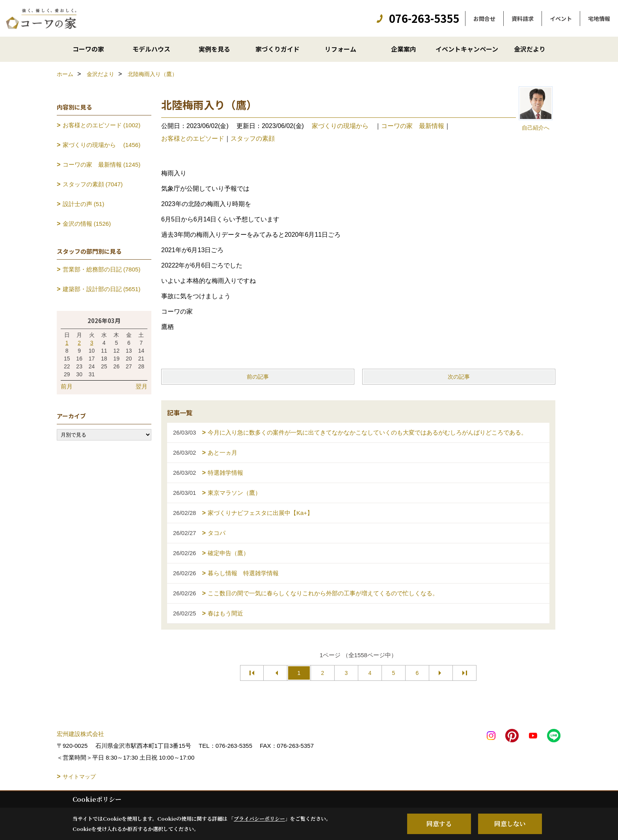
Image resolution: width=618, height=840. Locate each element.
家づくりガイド (277, 49)
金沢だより (530, 49)
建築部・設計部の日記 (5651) (102, 289)
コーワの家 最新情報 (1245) (102, 164)
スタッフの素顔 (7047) (93, 184)
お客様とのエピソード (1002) (102, 125)
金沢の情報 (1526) (87, 224)
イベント (561, 19)
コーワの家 (88, 49)
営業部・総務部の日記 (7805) (102, 269)
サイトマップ (79, 777)
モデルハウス (151, 49)
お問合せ (484, 19)
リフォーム (341, 49)
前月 (67, 386)
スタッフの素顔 (253, 138)
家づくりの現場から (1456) (102, 145)
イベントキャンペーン (467, 49)
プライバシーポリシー (259, 819)
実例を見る (214, 49)
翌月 (141, 386)
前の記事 (258, 377)
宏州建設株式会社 (80, 734)
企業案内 (404, 49)
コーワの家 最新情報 (413, 126)
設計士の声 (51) (84, 204)
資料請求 (523, 19)
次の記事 (459, 377)
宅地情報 (599, 19)
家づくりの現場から (343, 126)
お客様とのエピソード (193, 138)
